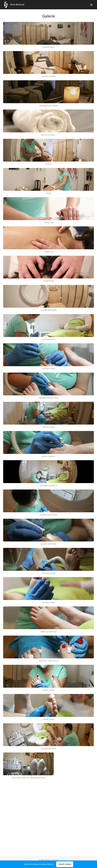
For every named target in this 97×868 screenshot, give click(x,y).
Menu (91, 5)
